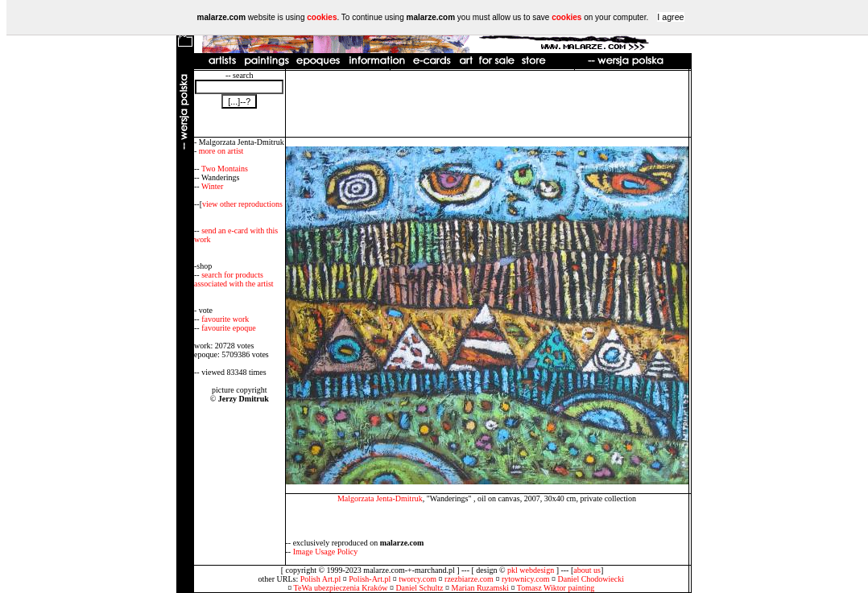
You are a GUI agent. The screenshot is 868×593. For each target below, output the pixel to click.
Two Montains (225, 169)
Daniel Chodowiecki (591, 579)
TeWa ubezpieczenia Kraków (341, 588)
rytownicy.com (526, 579)
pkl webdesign (531, 570)
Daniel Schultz (419, 588)
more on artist (221, 151)
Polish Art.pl (321, 579)
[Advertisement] (487, 104)
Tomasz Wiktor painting (556, 588)
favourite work (225, 319)
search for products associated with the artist (234, 279)
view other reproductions (242, 204)
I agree (670, 17)
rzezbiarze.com (469, 579)
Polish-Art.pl (370, 579)
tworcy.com (417, 579)
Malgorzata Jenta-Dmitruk (380, 498)
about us (587, 570)
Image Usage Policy (326, 552)
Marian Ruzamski (480, 588)
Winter (212, 186)
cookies (322, 17)
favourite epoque (228, 328)
